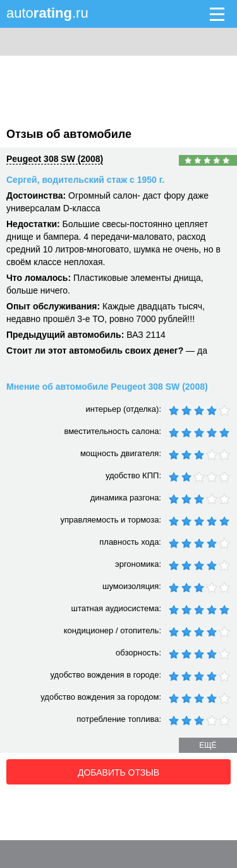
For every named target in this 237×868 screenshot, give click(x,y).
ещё (208, 745)
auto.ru (47, 13)
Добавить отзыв (118, 772)
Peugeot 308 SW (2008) (55, 159)
